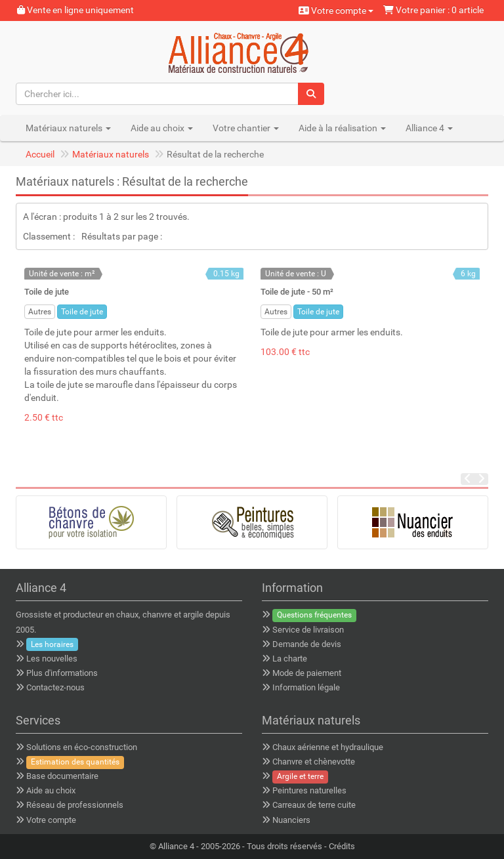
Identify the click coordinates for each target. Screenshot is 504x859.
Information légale (306, 687)
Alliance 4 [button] (429, 128)
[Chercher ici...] (157, 94)
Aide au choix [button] (162, 128)
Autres (40, 312)
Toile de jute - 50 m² (297, 292)
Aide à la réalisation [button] (342, 128)
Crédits (342, 846)
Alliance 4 (176, 846)
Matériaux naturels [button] (68, 128)
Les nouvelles (52, 659)
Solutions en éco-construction (82, 747)
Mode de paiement (307, 673)
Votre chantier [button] (246, 128)
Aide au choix (51, 790)
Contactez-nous (55, 687)
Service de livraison (308, 630)
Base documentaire (62, 776)
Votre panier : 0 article (433, 10)
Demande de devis (307, 644)
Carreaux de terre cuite (314, 805)
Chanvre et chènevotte (314, 762)
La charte (290, 659)
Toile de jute (47, 292)
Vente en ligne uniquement (75, 10)
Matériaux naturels (111, 154)
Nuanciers (291, 820)
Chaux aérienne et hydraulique (328, 747)
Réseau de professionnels (75, 805)
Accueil (40, 154)
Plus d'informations (62, 673)
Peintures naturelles (309, 790)
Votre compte (336, 10)
